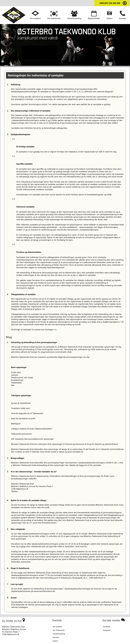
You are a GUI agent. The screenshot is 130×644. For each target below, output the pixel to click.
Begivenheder (94, 18)
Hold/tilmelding (74, 18)
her (55, 329)
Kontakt (122, 18)
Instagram (107, 630)
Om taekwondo (54, 18)
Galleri (110, 18)
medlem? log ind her (110, 3)
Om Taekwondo (59, 630)
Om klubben (35, 18)
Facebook (107, 627)
